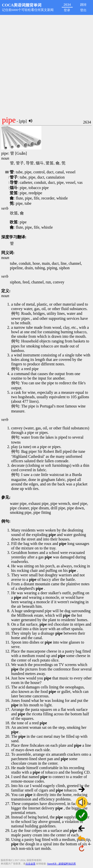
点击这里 (31, 864)
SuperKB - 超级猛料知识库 (62, 864)
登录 (67, 10)
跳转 (83, 5)
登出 (83, 10)
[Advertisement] (46, 64)
